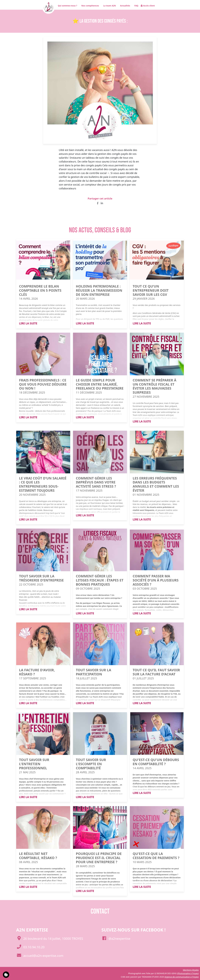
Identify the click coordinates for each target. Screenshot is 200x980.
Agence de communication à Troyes (182, 977)
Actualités (124, 6)
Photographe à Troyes (188, 973)
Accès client (148, 6)
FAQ (135, 6)
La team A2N (109, 6)
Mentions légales (191, 970)
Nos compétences (89, 6)
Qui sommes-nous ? (66, 6)
